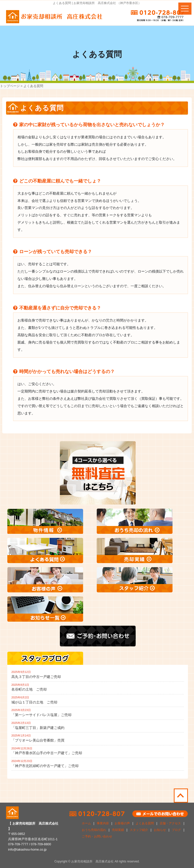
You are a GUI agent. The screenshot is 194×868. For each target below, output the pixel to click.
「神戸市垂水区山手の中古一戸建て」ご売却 (47, 753)
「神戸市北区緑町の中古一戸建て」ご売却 (45, 766)
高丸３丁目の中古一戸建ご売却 (36, 677)
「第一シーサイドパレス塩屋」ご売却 (41, 715)
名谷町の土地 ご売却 (29, 689)
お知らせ (160, 830)
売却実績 (118, 830)
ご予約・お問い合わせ (97, 836)
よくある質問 (145, 823)
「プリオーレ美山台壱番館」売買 (38, 740)
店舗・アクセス (170, 823)
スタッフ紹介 (139, 830)
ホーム (86, 823)
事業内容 (103, 823)
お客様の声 (122, 823)
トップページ (10, 86)
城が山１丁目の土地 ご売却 (34, 702)
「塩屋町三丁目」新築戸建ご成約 (38, 728)
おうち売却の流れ (94, 830)
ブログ (176, 830)
